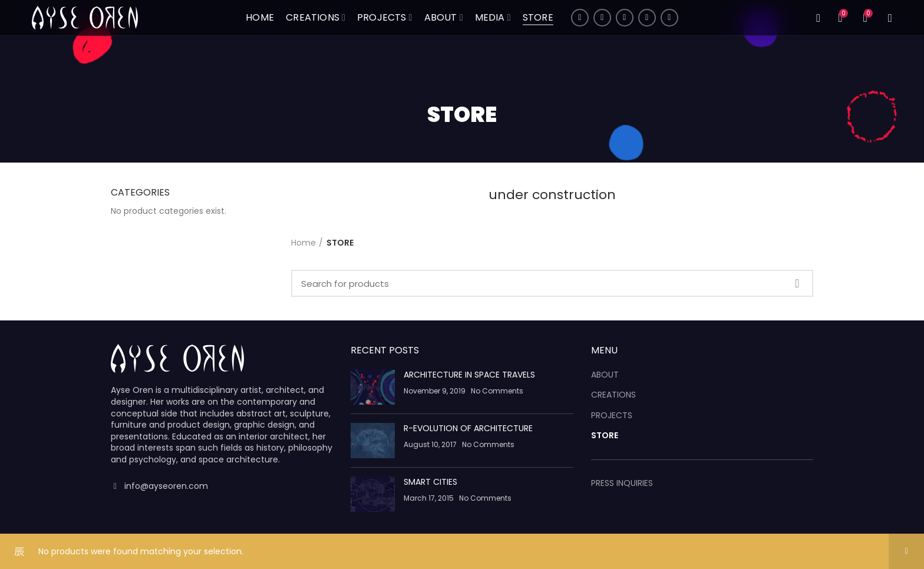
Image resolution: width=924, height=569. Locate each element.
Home (303, 243)
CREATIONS (613, 395)
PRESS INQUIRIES (622, 483)
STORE (605, 436)
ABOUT (605, 375)
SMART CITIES (430, 482)
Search (797, 283)
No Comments (497, 391)
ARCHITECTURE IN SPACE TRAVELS (469, 375)
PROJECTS (612, 416)
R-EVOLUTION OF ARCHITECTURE (468, 428)
